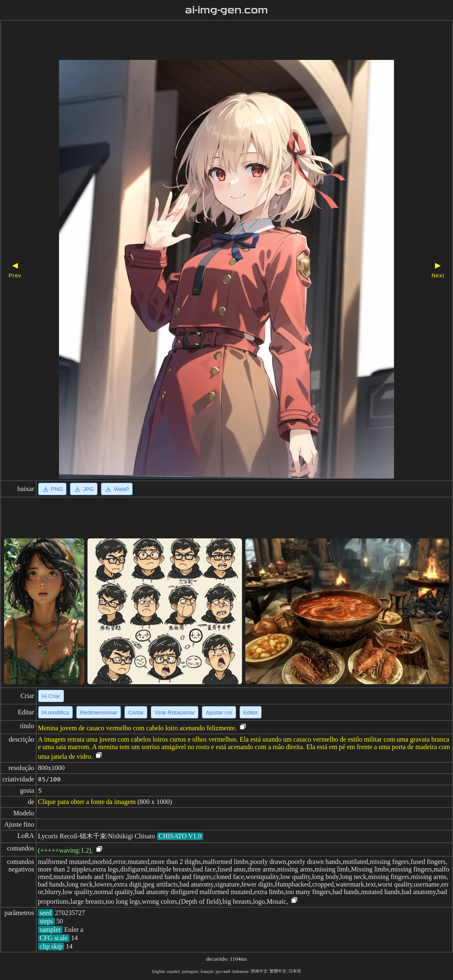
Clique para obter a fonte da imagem (87, 802)
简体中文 (259, 971)
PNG (53, 489)
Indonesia (241, 971)
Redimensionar (99, 712)
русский (223, 971)
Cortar (136, 712)
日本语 (295, 971)
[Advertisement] (212, 41)
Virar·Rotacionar (175, 712)
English (158, 971)
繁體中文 (278, 971)
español (174, 971)
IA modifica (55, 712)
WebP (117, 489)
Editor (251, 712)
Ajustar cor (219, 712)
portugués (190, 971)
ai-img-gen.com (227, 10)
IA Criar (51, 696)
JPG (84, 489)
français (207, 971)
